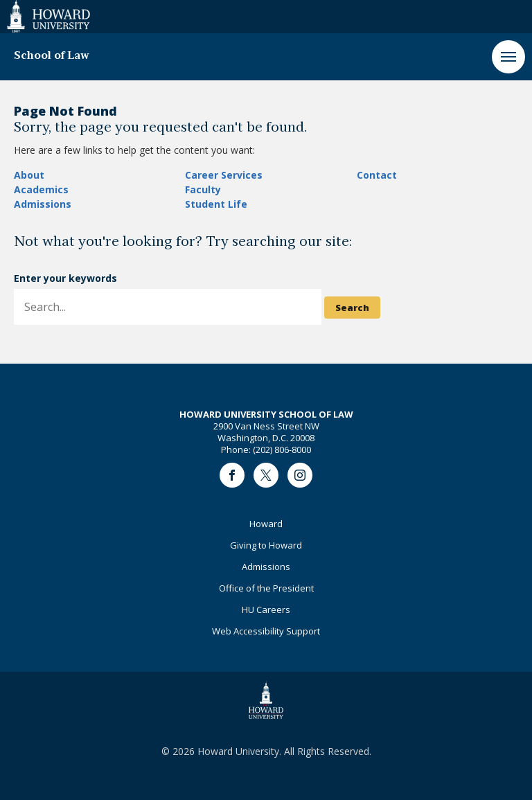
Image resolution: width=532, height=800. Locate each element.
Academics (41, 189)
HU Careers (266, 610)
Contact (377, 175)
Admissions (43, 204)
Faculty (203, 189)
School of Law (52, 56)
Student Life (216, 204)
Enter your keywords (65, 278)
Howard (266, 524)
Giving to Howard (266, 545)
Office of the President (266, 588)
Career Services (224, 175)
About (29, 175)
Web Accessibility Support (266, 631)
